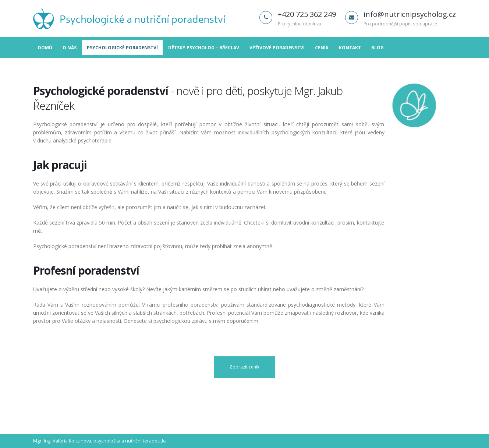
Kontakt (350, 48)
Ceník (322, 48)
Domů (45, 48)
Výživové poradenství (277, 48)
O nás (70, 48)
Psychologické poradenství (122, 48)
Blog (378, 48)
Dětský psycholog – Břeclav (204, 48)
